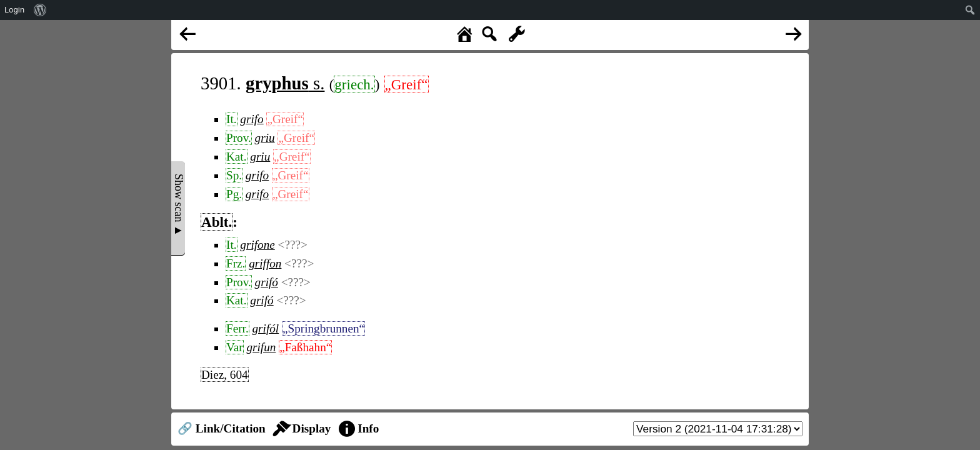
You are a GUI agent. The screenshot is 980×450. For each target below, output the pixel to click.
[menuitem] (40, 10)
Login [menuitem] (14, 10)
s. (285, 83)
